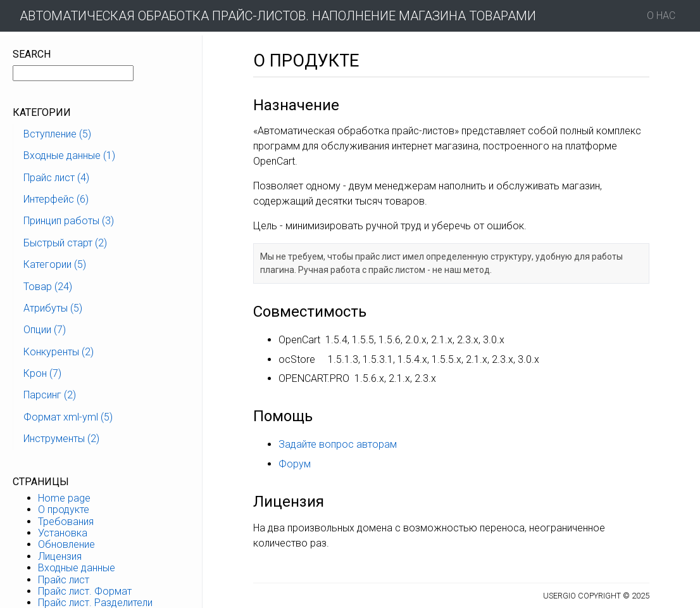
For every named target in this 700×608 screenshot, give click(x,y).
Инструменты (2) (61, 439)
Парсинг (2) (50, 395)
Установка (63, 533)
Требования (66, 522)
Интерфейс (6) (56, 199)
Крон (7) (42, 373)
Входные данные (77, 568)
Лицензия (60, 556)
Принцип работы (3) (69, 221)
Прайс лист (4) (56, 178)
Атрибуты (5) (53, 308)
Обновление (66, 544)
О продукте (64, 510)
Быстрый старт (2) (65, 243)
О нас (661, 16)
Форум (295, 464)
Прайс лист (64, 580)
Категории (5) (55, 264)
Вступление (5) (57, 134)
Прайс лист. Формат (85, 591)
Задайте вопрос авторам (338, 444)
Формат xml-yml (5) (68, 417)
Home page (64, 498)
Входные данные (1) (69, 155)
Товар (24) (48, 287)
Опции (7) (45, 330)
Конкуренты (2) (59, 352)
